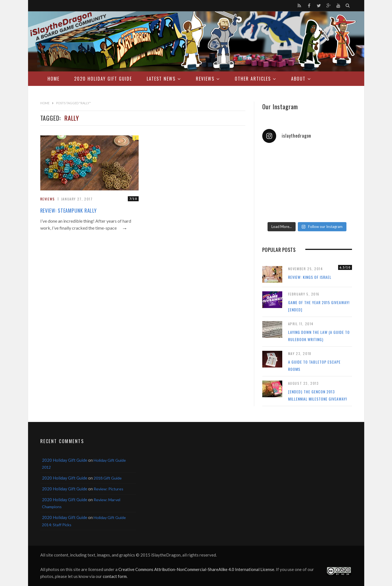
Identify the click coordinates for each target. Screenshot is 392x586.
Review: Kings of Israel (310, 277)
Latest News (161, 79)
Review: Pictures (108, 489)
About (298, 79)
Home (53, 79)
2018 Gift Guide (108, 478)
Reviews (205, 79)
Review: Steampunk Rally (69, 210)
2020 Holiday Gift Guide (103, 79)
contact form (115, 576)
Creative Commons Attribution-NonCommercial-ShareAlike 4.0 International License (196, 569)
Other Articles (253, 79)
